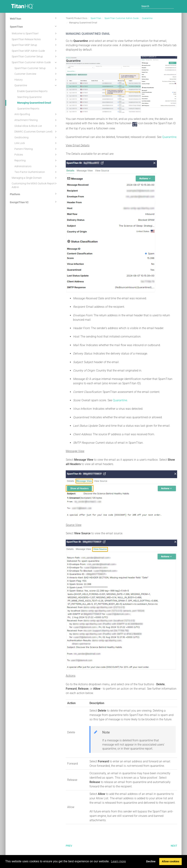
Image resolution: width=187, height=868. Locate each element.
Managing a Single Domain (35, 178)
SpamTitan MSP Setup (35, 45)
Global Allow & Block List (36, 126)
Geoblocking (36, 137)
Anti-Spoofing (36, 114)
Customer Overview (36, 74)
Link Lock (36, 143)
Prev (69, 846)
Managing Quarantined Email (34, 103)
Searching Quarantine (29, 97)
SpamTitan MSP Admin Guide (35, 51)
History (36, 80)
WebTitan (34, 18)
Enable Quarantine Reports (32, 91)
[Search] (158, 6)
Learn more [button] (118, 861)
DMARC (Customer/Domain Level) (36, 132)
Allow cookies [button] (171, 861)
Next (174, 846)
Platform (34, 194)
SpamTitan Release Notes (35, 39)
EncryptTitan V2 (34, 202)
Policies (36, 155)
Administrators (36, 166)
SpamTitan (34, 26)
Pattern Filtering (36, 149)
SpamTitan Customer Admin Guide (35, 62)
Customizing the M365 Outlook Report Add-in (35, 185)
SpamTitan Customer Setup (35, 56)
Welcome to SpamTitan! (35, 33)
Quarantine (36, 85)
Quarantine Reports (28, 109)
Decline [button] (151, 861)
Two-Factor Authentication (36, 172)
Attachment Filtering (36, 120)
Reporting (36, 160)
